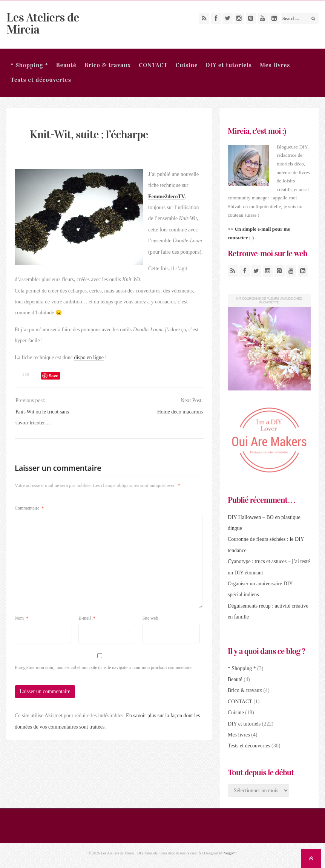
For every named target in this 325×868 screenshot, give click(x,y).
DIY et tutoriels (228, 65)
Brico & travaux (108, 65)
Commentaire (29, 508)
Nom (21, 618)
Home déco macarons (180, 412)
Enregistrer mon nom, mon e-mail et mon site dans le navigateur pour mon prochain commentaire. (104, 667)
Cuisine (187, 65)
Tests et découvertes (41, 80)
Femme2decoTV (167, 197)
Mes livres (275, 65)
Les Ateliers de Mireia (43, 24)
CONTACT (153, 65)
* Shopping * (29, 65)
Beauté (66, 65)
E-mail (87, 618)
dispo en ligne (89, 357)
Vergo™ (230, 853)
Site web (150, 618)
